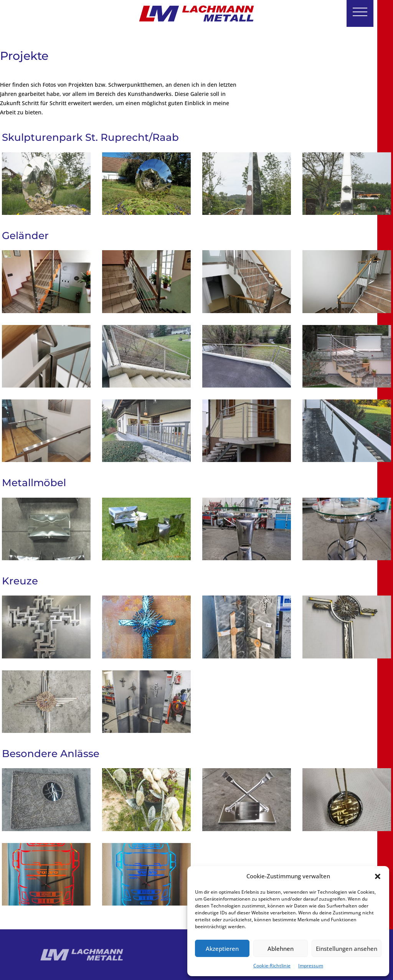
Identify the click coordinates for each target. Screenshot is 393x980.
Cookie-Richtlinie (272, 966)
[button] (378, 876)
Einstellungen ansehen (347, 949)
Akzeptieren (222, 949)
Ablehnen (281, 949)
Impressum (311, 966)
